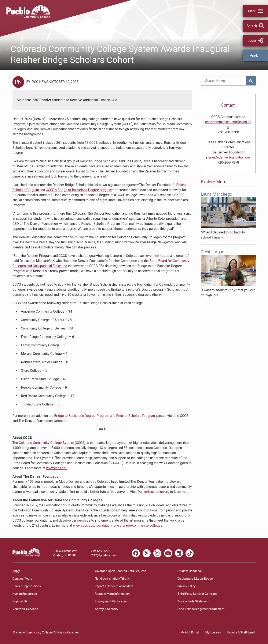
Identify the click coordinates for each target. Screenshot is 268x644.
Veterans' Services (25, 609)
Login (255, 41)
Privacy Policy (187, 586)
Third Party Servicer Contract (197, 594)
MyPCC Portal (190, 632)
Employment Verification (111, 601)
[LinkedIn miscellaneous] (179, 553)
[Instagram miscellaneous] (157, 553)
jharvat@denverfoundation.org (228, 157)
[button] (255, 11)
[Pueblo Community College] (28, 17)
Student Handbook (190, 571)
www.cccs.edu (57, 468)
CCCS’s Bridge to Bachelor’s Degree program (79, 190)
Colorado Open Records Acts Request (120, 571)
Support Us (20, 601)
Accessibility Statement (193, 601)
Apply (254, 55)
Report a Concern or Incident (114, 586)
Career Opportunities (27, 586)
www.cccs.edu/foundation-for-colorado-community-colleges (118, 525)
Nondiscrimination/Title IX (112, 579)
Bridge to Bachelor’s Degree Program (82, 416)
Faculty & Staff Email (241, 632)
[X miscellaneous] (147, 553)
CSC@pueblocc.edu (104, 555)
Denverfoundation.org (153, 492)
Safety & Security (107, 609)
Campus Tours (22, 579)
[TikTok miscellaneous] (190, 553)
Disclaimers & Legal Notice (195, 579)
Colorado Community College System (46, 443)
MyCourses (213, 632)
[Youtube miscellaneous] (168, 553)
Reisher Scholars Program (135, 416)
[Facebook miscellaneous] (136, 553)
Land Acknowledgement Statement (201, 609)
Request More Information (112, 594)
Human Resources (25, 594)
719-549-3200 (100, 551)
